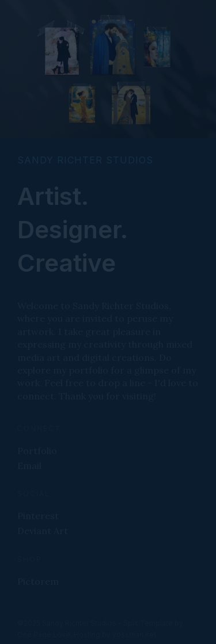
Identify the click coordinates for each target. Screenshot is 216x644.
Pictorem (38, 581)
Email (29, 466)
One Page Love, (45, 635)
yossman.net (134, 635)
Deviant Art (43, 531)
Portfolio (37, 451)
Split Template (148, 623)
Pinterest (38, 516)
